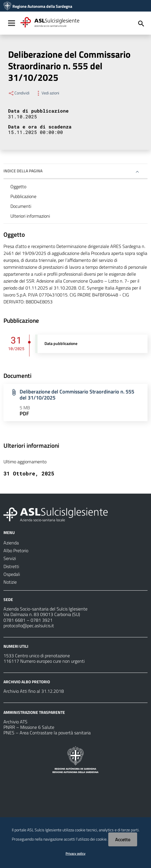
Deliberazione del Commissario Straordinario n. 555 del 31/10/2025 (77, 395)
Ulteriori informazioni (30, 216)
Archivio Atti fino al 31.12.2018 (34, 691)
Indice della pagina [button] (23, 171)
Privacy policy (75, 853)
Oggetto (18, 186)
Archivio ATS (15, 722)
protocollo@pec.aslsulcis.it (29, 626)
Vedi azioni (47, 93)
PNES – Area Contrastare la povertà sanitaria (47, 733)
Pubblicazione (23, 196)
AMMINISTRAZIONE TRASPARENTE (34, 712)
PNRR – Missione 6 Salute (29, 727)
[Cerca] (141, 24)
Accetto (123, 839)
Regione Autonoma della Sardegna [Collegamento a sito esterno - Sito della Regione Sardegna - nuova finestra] (42, 6)
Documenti (21, 206)
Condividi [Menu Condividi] (19, 93)
